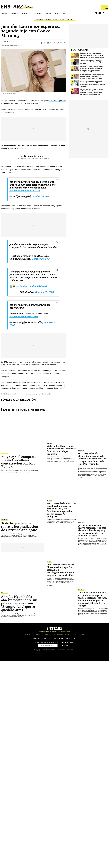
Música (64, 14)
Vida (74, 14)
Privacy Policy (71, 642)
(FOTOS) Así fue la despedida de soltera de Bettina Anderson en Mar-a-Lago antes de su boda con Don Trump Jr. (92, 80)
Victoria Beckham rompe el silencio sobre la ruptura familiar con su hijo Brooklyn (91, 65)
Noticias (5, 14)
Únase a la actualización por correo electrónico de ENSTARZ (54, 646)
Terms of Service (58, 642)
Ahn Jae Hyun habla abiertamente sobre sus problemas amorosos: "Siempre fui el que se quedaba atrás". (19, 607)
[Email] (61, 46)
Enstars (17, 6)
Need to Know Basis (29, 160)
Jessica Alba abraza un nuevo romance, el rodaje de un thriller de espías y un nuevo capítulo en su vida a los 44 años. (92, 534)
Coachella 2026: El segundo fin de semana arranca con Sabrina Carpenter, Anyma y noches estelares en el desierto (92, 59)
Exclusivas (19, 14)
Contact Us (46, 642)
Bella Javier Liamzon (10, 45)
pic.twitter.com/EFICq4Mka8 (25, 194)
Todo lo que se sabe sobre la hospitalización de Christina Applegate (20, 530)
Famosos (33, 14)
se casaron (26, 113)
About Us (36, 642)
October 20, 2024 (41, 200)
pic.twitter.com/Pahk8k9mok (32, 290)
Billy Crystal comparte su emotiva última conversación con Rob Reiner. (19, 465)
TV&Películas (49, 14)
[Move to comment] (65, 46)
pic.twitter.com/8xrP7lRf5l (24, 320)
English (85, 14)
